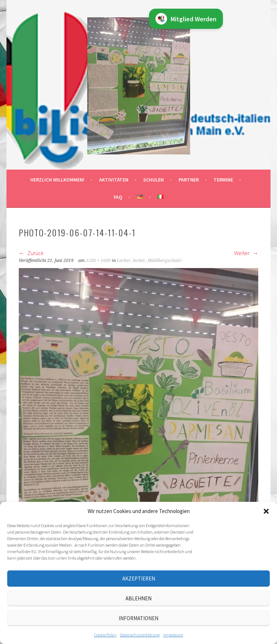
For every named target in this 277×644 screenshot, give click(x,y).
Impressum (173, 635)
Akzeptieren (139, 579)
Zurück (31, 253)
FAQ (118, 197)
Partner (189, 180)
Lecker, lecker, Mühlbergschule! (149, 260)
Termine (223, 180)
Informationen (138, 618)
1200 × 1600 (98, 260)
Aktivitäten (114, 180)
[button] (266, 511)
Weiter (246, 253)
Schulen (153, 180)
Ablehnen (138, 598)
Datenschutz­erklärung (140, 635)
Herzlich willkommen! (57, 180)
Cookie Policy (105, 635)
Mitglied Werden (186, 19)
